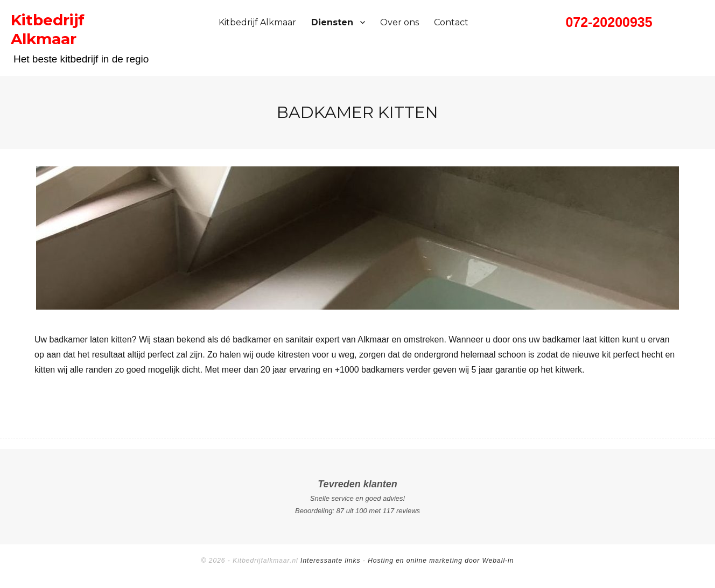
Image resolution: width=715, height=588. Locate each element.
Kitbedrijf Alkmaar (257, 22)
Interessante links (330, 561)
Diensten (332, 22)
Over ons (399, 22)
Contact (451, 22)
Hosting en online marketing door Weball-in (441, 561)
